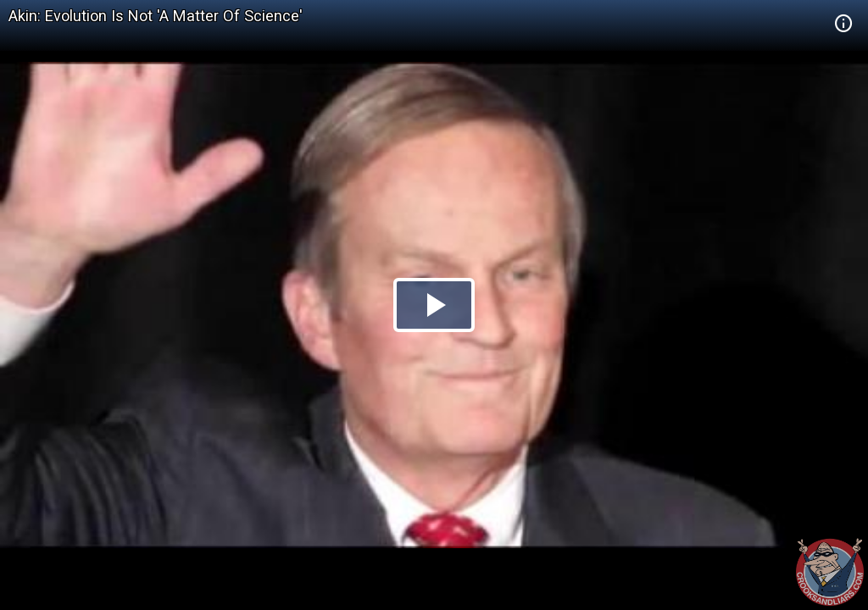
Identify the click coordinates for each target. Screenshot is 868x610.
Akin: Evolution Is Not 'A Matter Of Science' (156, 16)
